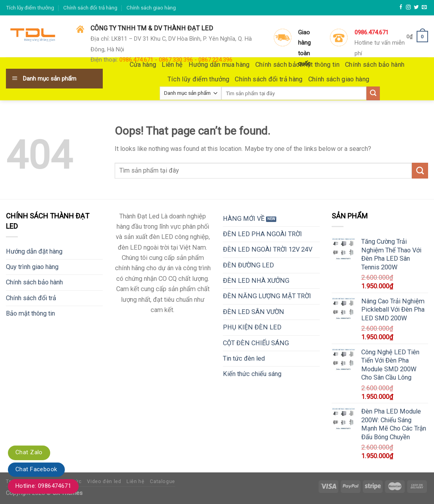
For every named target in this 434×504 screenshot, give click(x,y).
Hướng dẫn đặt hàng (34, 251)
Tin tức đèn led (244, 358)
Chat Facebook (36, 469)
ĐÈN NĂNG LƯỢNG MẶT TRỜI (267, 296)
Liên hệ (135, 481)
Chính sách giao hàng (151, 8)
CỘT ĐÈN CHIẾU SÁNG (256, 343)
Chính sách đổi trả (31, 298)
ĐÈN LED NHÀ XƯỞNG (256, 281)
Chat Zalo (29, 452)
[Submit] (420, 171)
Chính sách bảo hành (34, 282)
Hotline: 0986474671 (43, 486)
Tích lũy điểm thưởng (30, 8)
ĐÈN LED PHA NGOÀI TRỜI (262, 234)
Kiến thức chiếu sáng (252, 374)
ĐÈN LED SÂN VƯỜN (254, 312)
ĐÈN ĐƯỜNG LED (248, 265)
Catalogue (162, 481)
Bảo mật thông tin (30, 313)
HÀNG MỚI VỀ (244, 219)
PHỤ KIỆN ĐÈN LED (252, 327)
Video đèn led (104, 481)
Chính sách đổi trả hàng (90, 8)
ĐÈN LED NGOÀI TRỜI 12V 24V (268, 249)
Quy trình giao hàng (32, 267)
